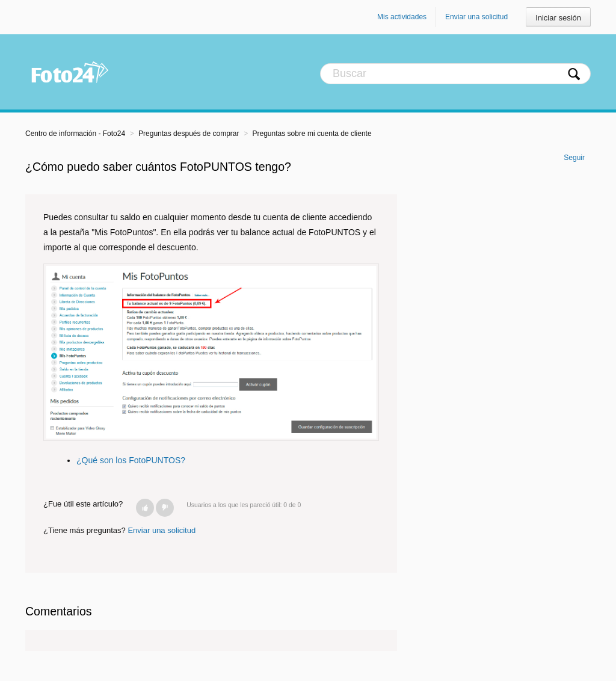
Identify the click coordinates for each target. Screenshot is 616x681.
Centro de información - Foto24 (75, 134)
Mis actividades (402, 17)
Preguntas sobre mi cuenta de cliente (312, 134)
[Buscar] (455, 74)
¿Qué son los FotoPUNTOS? (131, 460)
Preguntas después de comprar (189, 134)
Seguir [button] (574, 158)
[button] (145, 508)
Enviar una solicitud (476, 17)
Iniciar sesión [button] (558, 18)
